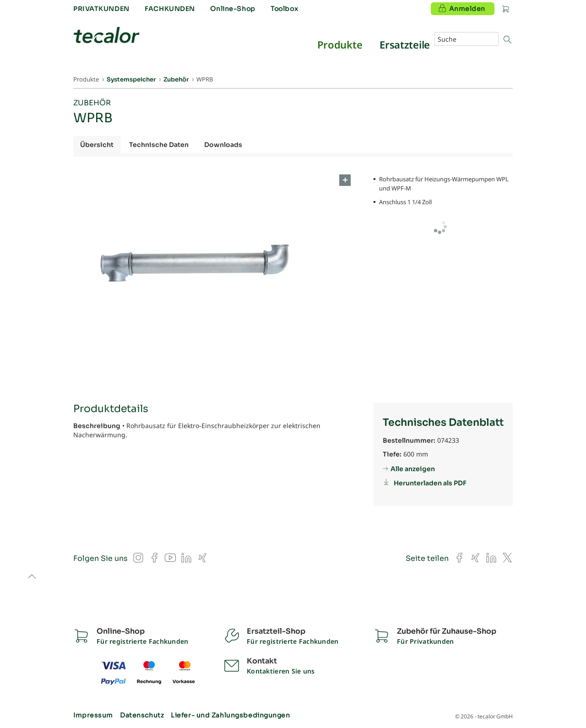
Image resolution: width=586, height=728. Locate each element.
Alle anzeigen (413, 469)
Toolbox (284, 9)
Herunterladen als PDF (430, 483)
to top (32, 577)
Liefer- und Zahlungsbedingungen (230, 715)
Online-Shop (233, 9)
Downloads (223, 145)
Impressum (93, 715)
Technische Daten (159, 145)
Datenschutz (142, 715)
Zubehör (92, 103)
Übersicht (97, 145)
